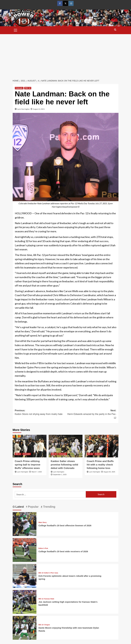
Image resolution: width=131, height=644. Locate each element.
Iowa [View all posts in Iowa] (56, 573)
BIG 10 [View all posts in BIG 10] (41, 573)
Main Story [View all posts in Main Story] (43, 522)
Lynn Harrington (23, 109)
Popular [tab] (33, 507)
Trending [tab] (49, 507)
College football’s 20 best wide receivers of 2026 (63, 551)
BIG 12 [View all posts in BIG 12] (18, 454)
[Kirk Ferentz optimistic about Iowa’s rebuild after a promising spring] (25, 575)
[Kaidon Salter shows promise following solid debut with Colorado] (66, 446)
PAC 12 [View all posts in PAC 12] (28, 88)
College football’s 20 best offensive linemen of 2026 (65, 525)
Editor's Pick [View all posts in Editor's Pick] (43, 548)
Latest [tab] (19, 507)
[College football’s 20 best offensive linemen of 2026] (25, 524)
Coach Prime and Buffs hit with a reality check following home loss (100, 465)
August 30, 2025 (109, 472)
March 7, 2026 (37, 472)
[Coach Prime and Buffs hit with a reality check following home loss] (102, 446)
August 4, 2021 (39, 109)
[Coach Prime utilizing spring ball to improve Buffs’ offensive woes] (30, 446)
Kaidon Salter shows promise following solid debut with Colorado (64, 465)
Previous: (40, 413)
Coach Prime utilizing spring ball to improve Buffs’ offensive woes (28, 465)
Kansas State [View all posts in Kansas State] (49, 599)
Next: (91, 415)
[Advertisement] (65, 56)
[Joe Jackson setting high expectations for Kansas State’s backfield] (25, 601)
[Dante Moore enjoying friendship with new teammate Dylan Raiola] (25, 627)
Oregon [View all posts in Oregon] (47, 625)
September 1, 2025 (60, 475)
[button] (16, 30)
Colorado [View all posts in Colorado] (19, 88)
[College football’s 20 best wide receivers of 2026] (25, 550)
